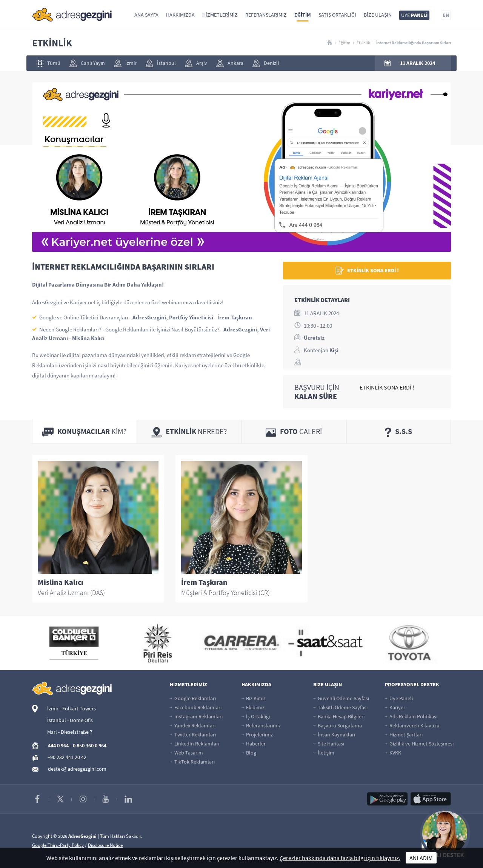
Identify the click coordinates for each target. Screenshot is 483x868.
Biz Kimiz (254, 698)
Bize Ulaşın (378, 15)
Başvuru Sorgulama (338, 725)
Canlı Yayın (87, 63)
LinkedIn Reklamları (195, 744)
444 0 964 (58, 745)
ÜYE (414, 15)
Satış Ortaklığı (337, 15)
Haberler (254, 744)
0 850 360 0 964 (90, 745)
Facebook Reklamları (196, 707)
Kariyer (395, 707)
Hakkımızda (180, 15)
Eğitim (303, 15)
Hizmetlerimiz (220, 15)
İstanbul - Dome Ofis (70, 720)
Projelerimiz (257, 735)
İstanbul (161, 63)
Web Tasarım (186, 753)
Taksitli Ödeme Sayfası (340, 707)
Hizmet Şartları (404, 735)
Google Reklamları (193, 698)
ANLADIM (421, 858)
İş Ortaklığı (256, 716)
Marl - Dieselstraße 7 (70, 732)
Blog (249, 753)
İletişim (324, 753)
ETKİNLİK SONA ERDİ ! (367, 271)
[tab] (85, 432)
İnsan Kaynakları (334, 735)
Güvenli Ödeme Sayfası (341, 698)
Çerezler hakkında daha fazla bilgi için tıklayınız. (340, 858)
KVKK (393, 753)
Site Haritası (329, 744)
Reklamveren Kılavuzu (412, 725)
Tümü (48, 63)
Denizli (266, 63)
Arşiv (196, 63)
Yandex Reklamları (193, 725)
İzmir (125, 63)
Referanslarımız (266, 15)
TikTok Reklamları (192, 762)
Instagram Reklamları (196, 716)
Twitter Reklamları (193, 735)
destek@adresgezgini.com (77, 769)
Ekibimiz (253, 707)
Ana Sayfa (146, 15)
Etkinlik (363, 43)
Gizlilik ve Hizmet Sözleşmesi (419, 744)
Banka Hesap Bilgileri (339, 716)
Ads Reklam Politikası (411, 716)
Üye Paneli (399, 698)
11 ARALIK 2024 (418, 63)
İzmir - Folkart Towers (72, 709)
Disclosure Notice (105, 845)
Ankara (230, 63)
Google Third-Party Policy (58, 845)
